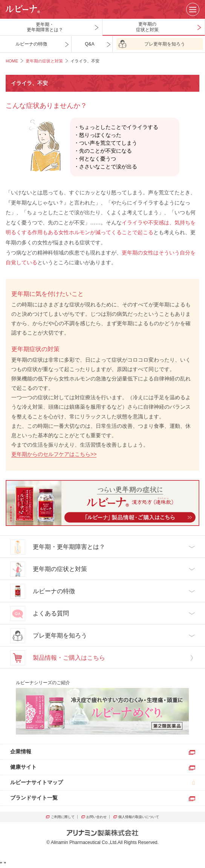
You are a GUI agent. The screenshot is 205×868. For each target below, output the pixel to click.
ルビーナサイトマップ (37, 782)
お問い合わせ (97, 817)
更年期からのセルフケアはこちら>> (54, 454)
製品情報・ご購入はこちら (58, 658)
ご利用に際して (63, 817)
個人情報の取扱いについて (139, 817)
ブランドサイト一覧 (34, 798)
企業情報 (21, 751)
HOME (12, 61)
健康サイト (23, 767)
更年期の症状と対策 (44, 61)
